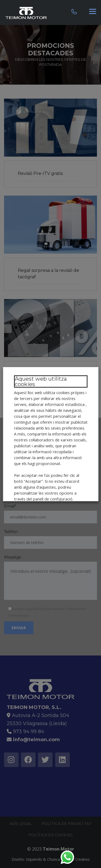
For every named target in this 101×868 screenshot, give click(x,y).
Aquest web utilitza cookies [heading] (41, 381)
